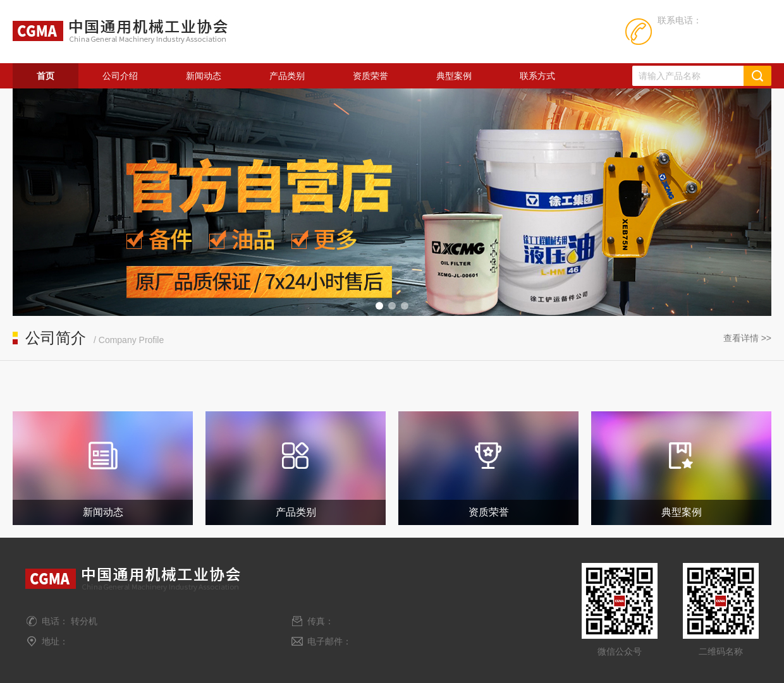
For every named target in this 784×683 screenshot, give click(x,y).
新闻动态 (204, 76)
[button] (379, 306)
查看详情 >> (747, 338)
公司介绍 (120, 76)
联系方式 (537, 76)
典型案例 (454, 76)
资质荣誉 (371, 76)
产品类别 (287, 76)
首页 (46, 76)
